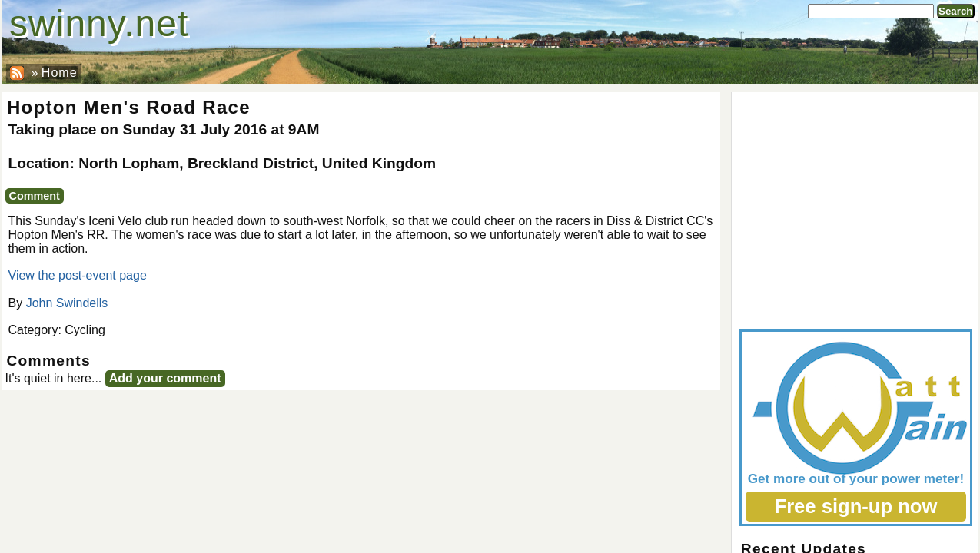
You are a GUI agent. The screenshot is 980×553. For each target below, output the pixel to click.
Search (955, 11)
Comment (35, 196)
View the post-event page (78, 275)
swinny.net (99, 23)
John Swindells (67, 303)
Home (60, 73)
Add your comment (165, 378)
